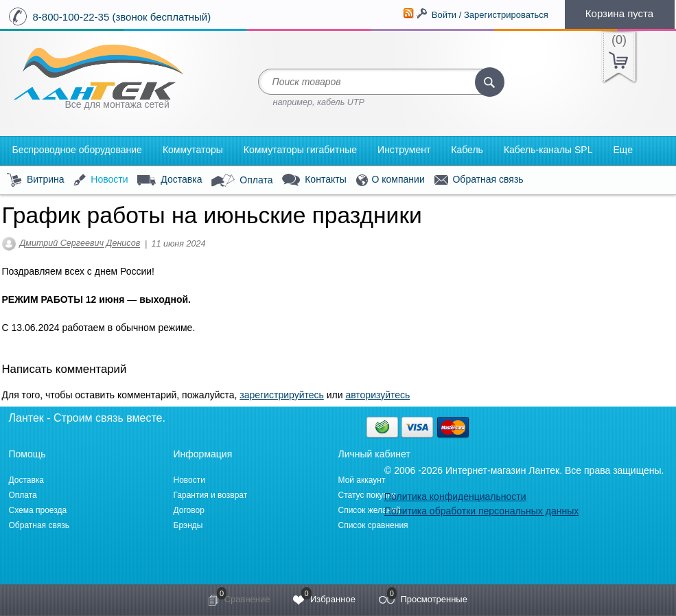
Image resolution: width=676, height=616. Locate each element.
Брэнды (188, 525)
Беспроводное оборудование (77, 150)
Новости (101, 180)
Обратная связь (479, 180)
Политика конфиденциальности (455, 497)
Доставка (170, 180)
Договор (189, 510)
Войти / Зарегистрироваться (490, 15)
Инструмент (404, 150)
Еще (623, 150)
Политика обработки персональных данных (481, 511)
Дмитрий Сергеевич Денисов (80, 244)
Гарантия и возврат (211, 495)
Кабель (467, 150)
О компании (391, 180)
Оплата (242, 181)
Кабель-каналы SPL (548, 150)
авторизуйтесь (377, 395)
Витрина (36, 180)
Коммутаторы (193, 150)
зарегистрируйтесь (282, 395)
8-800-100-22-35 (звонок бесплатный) (122, 17)
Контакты (314, 180)
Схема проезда (38, 510)
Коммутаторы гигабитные (300, 150)
